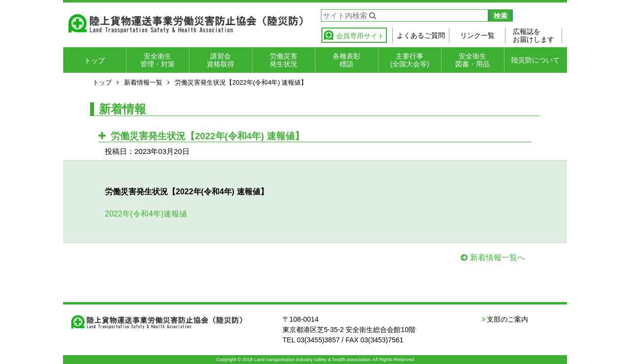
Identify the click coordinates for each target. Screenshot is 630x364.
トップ (94, 61)
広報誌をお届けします (534, 35)
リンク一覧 (477, 35)
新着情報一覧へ (498, 258)
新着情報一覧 (143, 82)
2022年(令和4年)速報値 (146, 214)
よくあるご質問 (421, 35)
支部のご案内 (507, 319)
